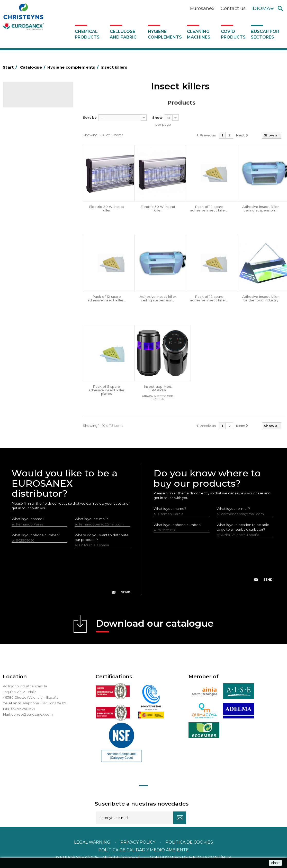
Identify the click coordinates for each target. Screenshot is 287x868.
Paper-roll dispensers (30, 282)
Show (157, 117)
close (276, 863)
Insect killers (23, 266)
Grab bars (21, 155)
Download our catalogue (155, 625)
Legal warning (93, 842)
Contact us (233, 8)
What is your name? (28, 519)
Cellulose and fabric (123, 34)
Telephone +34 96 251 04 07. (44, 703)
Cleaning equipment (30, 210)
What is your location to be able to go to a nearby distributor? (243, 527)
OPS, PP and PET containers (36, 218)
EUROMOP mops (27, 274)
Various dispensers (28, 337)
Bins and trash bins (28, 202)
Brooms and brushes (30, 226)
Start (11, 67)
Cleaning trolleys (27, 194)
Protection (22, 290)
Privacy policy (138, 842)
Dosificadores (24, 329)
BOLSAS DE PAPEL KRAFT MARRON (33, 174)
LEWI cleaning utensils (31, 321)
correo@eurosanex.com (32, 714)
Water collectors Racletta (34, 298)
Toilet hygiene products (32, 258)
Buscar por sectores (265, 34)
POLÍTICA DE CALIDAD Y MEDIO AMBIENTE (143, 850)
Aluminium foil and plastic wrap (38, 147)
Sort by (90, 117)
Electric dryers (25, 306)
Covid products (233, 34)
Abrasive (20, 131)
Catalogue (29, 97)
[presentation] (71, 575)
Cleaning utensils (27, 313)
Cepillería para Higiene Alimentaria (31, 238)
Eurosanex (202, 8)
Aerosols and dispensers (33, 139)
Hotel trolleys (24, 186)
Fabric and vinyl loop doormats (38, 250)
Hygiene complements (165, 34)
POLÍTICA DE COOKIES (189, 842)
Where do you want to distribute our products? (102, 537)
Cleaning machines (199, 34)
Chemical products (87, 34)
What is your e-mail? (91, 519)
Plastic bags (23, 163)
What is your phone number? (36, 535)
